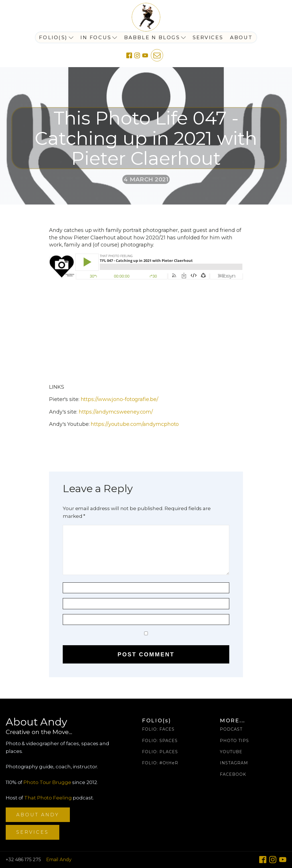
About (242, 37)
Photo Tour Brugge (47, 782)
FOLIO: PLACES (160, 752)
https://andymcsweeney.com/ (116, 412)
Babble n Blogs (155, 37)
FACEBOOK (233, 774)
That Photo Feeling (48, 798)
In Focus (99, 37)
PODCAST (231, 729)
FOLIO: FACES (158, 729)
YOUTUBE (231, 752)
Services (208, 37)
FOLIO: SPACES (160, 741)
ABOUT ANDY (38, 815)
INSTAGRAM (234, 763)
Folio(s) (56, 37)
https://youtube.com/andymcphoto (135, 424)
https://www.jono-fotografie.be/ (119, 399)
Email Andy (59, 860)
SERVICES (33, 832)
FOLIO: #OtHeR (160, 763)
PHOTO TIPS (234, 741)
